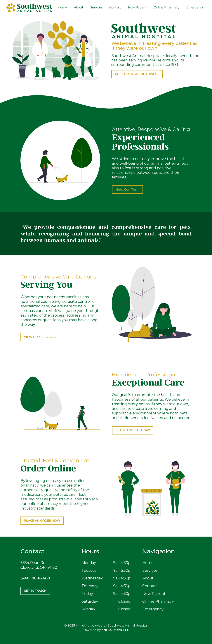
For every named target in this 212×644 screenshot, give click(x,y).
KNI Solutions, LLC (115, 630)
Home (62, 7)
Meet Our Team (127, 190)
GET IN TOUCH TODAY (133, 430)
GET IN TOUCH (35, 591)
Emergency (195, 7)
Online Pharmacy (166, 7)
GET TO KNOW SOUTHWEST (137, 74)
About (79, 7)
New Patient (137, 7)
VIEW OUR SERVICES (40, 337)
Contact (115, 7)
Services (96, 7)
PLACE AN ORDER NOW (42, 521)
